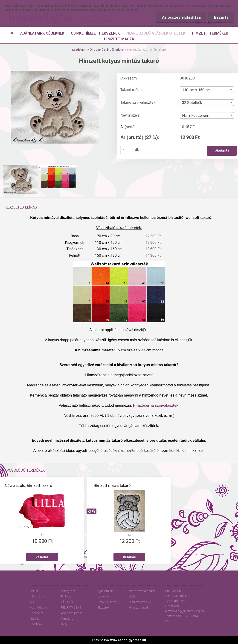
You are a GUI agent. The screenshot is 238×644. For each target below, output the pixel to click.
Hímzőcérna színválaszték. (156, 405)
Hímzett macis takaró (112, 485)
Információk (37, 596)
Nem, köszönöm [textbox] (196, 116)
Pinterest (67, 596)
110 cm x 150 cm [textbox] (196, 90)
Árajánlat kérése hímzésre (72, 616)
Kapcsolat (37, 613)
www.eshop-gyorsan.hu (128, 640)
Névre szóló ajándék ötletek (106, 50)
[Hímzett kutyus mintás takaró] (55, 72)
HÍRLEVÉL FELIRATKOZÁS (71, 605)
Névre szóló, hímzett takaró (29, 485)
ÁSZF (33, 602)
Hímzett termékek (140, 602)
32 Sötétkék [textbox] (192, 103)
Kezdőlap (78, 50)
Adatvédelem (38, 607)
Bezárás (221, 17)
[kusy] (126, 150)
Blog (64, 624)
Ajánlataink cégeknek (105, 594)
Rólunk (34, 591)
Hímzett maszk (139, 607)
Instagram (68, 591)
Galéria (35, 619)
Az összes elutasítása (181, 17)
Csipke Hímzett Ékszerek (107, 605)
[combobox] (207, 90)
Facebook (36, 624)
